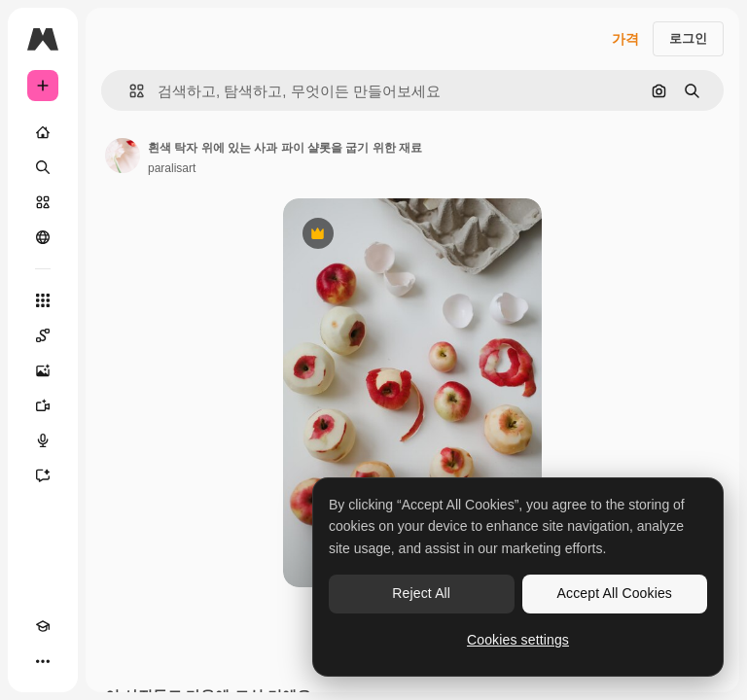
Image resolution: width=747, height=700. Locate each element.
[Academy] (43, 626)
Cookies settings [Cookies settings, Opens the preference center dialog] (518, 640)
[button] (129, 91)
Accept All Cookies (615, 593)
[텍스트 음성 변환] (43, 440)
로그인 (688, 38)
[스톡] (43, 202)
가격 (625, 39)
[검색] (43, 167)
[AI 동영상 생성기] (43, 405)
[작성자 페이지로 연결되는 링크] (123, 156)
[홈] (43, 132)
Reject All (421, 593)
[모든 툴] (43, 300)
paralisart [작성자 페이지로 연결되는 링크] (172, 168)
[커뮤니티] (43, 237)
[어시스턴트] (43, 475)
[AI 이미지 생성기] (43, 370)
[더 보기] (43, 661)
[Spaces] (43, 335)
